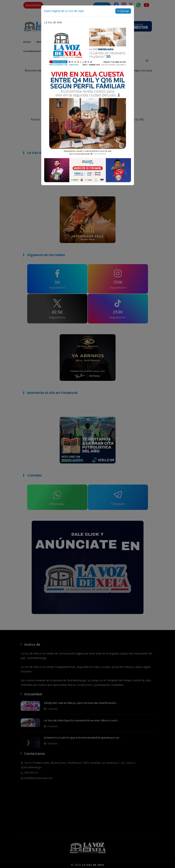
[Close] (123, 11)
